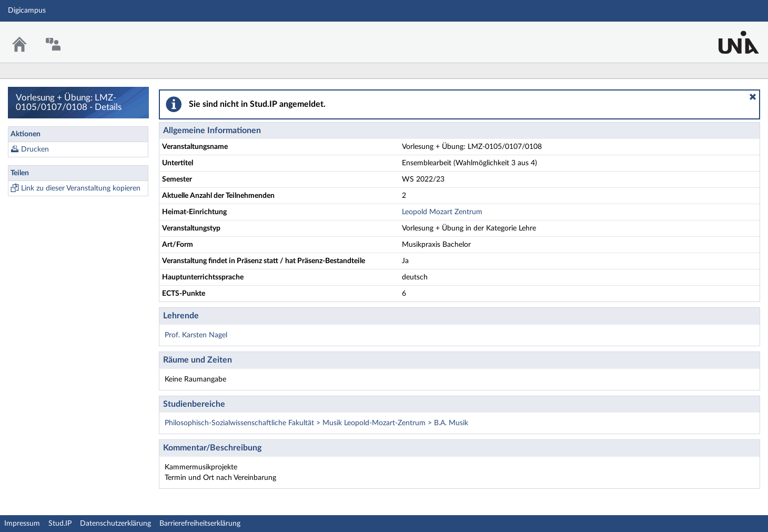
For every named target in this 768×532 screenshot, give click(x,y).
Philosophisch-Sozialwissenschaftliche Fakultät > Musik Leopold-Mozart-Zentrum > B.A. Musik (316, 423)
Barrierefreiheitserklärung (200, 524)
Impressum (22, 524)
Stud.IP (60, 524)
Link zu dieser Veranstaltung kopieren (81, 188)
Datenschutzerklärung (115, 524)
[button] (753, 97)
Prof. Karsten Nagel (196, 335)
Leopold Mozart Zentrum (442, 212)
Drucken (35, 149)
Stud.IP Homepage (727, 36)
